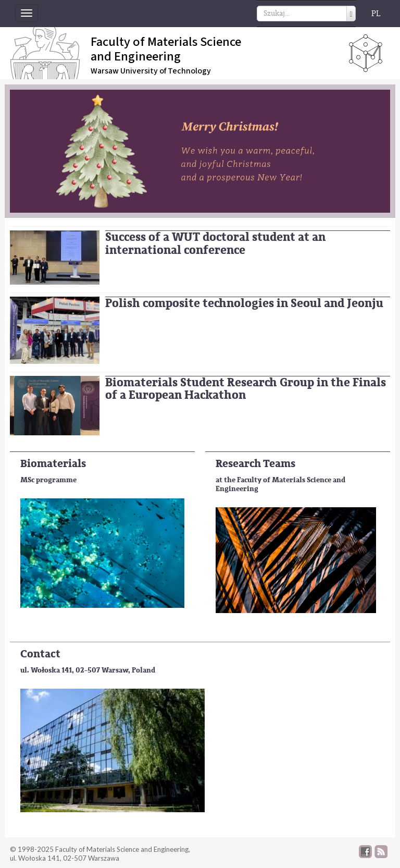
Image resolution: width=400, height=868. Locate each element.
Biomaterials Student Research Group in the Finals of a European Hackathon (246, 389)
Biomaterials (53, 464)
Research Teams (255, 464)
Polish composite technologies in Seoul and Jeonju (244, 303)
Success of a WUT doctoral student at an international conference (215, 243)
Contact (40, 654)
